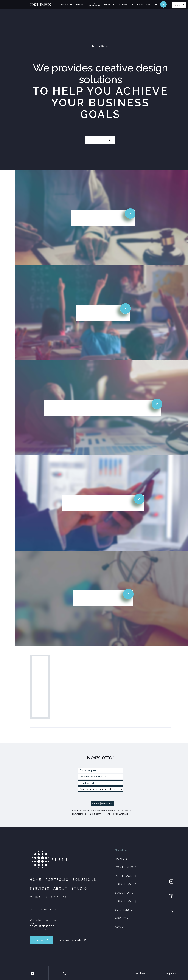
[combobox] (179, 5)
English (177, 5)
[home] (44, 5)
